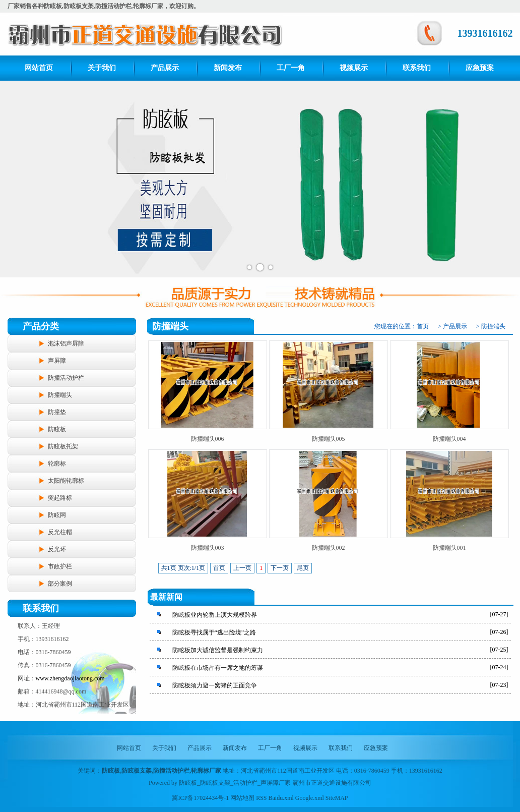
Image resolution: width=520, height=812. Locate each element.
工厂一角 (291, 68)
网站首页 (39, 68)
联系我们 (417, 68)
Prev (13, 179)
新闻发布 (228, 68)
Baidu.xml (281, 798)
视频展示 (354, 68)
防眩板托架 (63, 446)
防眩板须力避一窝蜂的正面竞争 (215, 685)
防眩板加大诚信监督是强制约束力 (218, 650)
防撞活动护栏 (66, 378)
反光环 (57, 549)
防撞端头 (60, 395)
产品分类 (41, 326)
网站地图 (242, 798)
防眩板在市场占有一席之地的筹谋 (218, 668)
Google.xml (310, 798)
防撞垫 (57, 412)
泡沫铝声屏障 (66, 343)
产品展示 (165, 68)
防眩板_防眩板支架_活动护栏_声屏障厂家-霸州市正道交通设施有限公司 (275, 783)
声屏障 (57, 361)
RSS (261, 798)
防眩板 (57, 429)
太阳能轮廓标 (66, 481)
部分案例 (60, 584)
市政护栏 (60, 566)
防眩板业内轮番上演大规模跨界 (215, 615)
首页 (423, 326)
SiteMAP (337, 798)
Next (507, 179)
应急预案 (480, 68)
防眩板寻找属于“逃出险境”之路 (214, 632)
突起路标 (60, 498)
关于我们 (102, 68)
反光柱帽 (60, 532)
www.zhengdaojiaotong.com (70, 678)
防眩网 (57, 515)
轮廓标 (57, 463)
